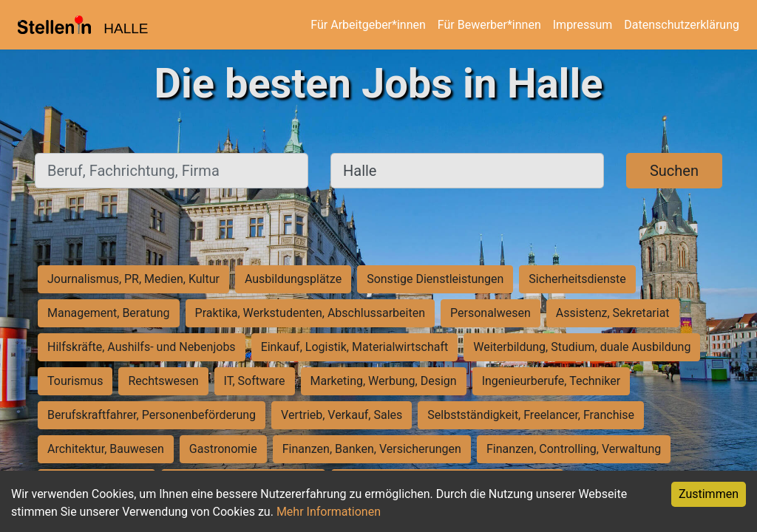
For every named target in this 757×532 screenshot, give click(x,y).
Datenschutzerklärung (682, 25)
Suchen (674, 171)
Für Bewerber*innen (489, 25)
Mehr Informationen (329, 512)
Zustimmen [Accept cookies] (709, 494)
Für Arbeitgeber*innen (368, 25)
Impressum (583, 25)
